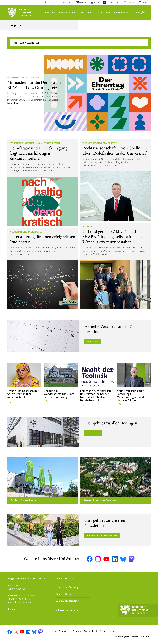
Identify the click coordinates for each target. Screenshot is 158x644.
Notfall (96, 2)
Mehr (90, 342)
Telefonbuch (67, 2)
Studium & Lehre (68, 13)
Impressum (52, 631)
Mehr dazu (13, 103)
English (146, 2)
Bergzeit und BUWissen (99, 535)
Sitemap (112, 631)
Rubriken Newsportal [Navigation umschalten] (26, 43)
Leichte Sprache (113, 2)
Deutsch (131, 2)
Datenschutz (65, 631)
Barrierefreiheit (99, 631)
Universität (49, 13)
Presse (87, 631)
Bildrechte (77, 631)
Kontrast (51, 2)
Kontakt (12, 609)
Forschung (87, 13)
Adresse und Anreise (67, 610)
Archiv (90, 433)
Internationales (122, 13)
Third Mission (103, 13)
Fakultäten (139, 13)
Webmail (83, 2)
